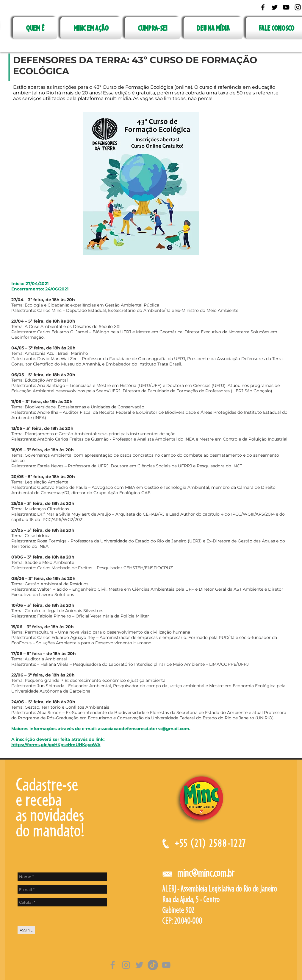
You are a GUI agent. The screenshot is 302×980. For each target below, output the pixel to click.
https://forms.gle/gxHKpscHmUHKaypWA (56, 745)
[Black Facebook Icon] (263, 7)
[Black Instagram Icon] (298, 7)
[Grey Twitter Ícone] (139, 965)
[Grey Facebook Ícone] (113, 965)
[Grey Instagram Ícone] (126, 965)
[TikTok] (153, 965)
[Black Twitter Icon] (274, 7)
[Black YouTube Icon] (286, 7)
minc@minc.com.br (206, 873)
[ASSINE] (26, 930)
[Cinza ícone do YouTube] (166, 965)
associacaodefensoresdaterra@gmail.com (144, 729)
